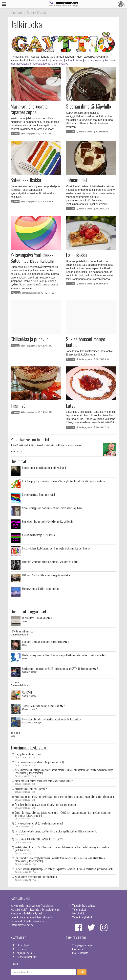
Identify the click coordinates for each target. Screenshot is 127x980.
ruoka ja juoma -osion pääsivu (51, 64)
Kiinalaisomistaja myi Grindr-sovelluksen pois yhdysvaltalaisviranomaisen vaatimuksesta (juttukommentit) (65, 797)
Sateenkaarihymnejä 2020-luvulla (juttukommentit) (39, 823)
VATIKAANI (27, 692)
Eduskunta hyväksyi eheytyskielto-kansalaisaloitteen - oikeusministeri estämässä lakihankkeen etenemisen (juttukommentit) (60, 860)
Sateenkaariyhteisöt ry (83, 917)
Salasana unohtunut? (27, 957)
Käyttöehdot (78, 949)
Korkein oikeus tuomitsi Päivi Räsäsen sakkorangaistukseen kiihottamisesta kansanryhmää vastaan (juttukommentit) (62, 849)
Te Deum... (16, 682)
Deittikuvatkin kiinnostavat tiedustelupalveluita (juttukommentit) (45, 805)
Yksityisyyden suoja (82, 945)
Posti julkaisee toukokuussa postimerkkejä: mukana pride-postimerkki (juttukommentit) (56, 831)
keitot (79, 60)
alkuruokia (44, 60)
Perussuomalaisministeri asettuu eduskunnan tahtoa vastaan (52, 719)
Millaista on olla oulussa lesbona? (31, 789)
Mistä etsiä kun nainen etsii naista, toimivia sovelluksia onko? (44, 781)
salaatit (70, 60)
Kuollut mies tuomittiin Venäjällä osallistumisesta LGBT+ (60, 668)
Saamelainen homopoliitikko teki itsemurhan (36, 877)
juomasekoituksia (21, 64)
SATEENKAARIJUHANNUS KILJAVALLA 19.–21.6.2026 (39, 839)
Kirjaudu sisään (24, 953)
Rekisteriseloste (80, 953)
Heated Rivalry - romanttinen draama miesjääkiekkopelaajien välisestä (64, 655)
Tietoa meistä (79, 909)
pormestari (16, 733)
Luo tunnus (22, 949)
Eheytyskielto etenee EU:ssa (28, 754)
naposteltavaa (93, 60)
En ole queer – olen (37, 618)
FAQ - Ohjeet (23, 945)
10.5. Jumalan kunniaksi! (22, 631)
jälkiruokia (109, 60)
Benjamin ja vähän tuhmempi (45, 642)
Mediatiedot (78, 913)
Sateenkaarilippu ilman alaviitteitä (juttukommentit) (39, 762)
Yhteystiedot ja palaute (84, 905)
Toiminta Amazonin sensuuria (44, 706)
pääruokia (58, 60)
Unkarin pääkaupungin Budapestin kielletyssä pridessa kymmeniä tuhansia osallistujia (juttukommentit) (64, 869)
